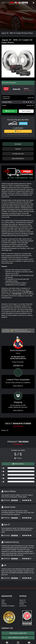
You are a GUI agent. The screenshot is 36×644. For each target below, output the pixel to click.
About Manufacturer (18, 158)
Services (4, 604)
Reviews (18, 149)
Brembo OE (30, 105)
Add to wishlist (26, 111)
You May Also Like (18, 154)
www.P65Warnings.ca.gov (23, 331)
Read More (18, 386)
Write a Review (18, 464)
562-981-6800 (17, 294)
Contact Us (23, 602)
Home (3, 600)
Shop (3, 602)
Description (18, 144)
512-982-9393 (28, 292)
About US (22, 600)
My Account (23, 606)
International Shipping (8, 606)
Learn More (23, 123)
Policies (22, 604)
